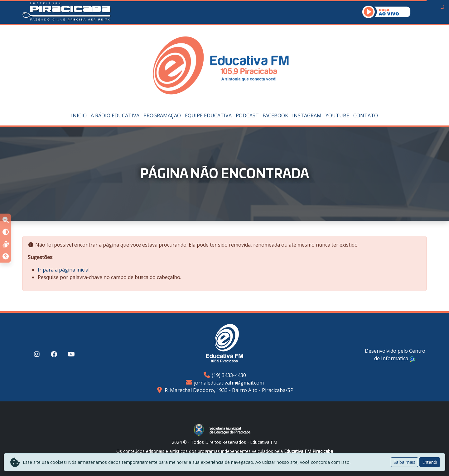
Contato (366, 115)
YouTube (337, 115)
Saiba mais (404, 462)
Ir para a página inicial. (64, 270)
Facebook (275, 115)
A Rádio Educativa (115, 115)
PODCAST (247, 115)
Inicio (79, 115)
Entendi (430, 462)
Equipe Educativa (208, 115)
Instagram (307, 115)
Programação (162, 115)
